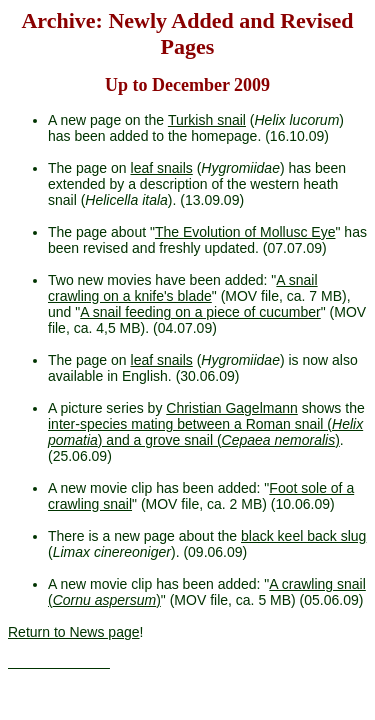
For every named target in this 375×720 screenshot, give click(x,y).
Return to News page (74, 632)
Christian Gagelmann (232, 408)
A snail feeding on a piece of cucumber (200, 312)
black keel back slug (303, 536)
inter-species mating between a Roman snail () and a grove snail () (205, 432)
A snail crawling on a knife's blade (183, 288)
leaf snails (162, 168)
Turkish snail (207, 120)
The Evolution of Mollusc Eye (245, 232)
